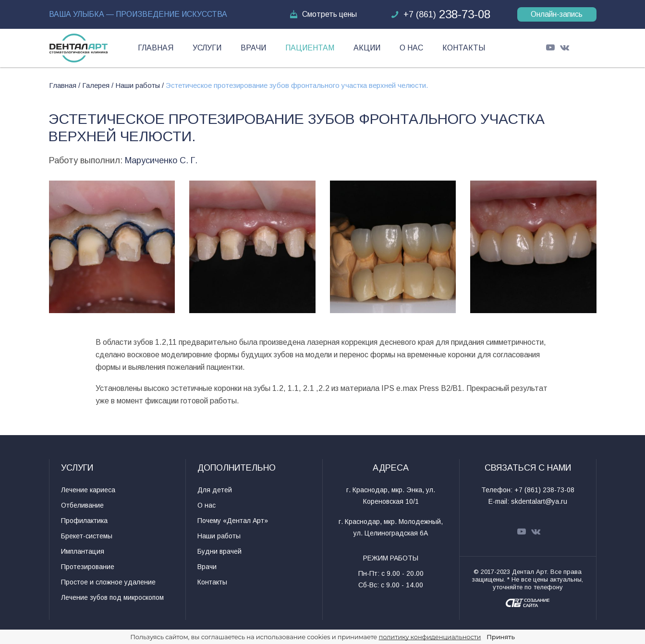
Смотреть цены (322, 14)
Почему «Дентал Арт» (233, 521)
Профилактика (84, 521)
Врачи (253, 48)
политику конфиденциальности (430, 637)
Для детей (215, 490)
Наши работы (219, 536)
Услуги (207, 48)
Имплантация (83, 551)
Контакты (464, 48)
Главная (156, 48)
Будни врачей (219, 551)
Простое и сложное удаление (108, 582)
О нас (411, 48)
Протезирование (88, 567)
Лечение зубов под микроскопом (112, 597)
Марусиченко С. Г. (161, 160)
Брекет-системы (87, 536)
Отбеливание (82, 505)
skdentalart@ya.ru (539, 501)
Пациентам (310, 48)
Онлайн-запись (557, 14)
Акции (367, 48)
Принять (500, 637)
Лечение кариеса (88, 490)
